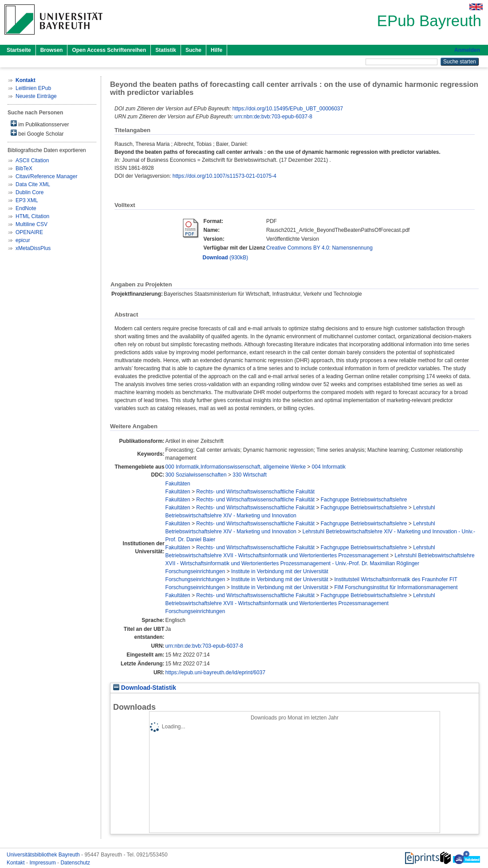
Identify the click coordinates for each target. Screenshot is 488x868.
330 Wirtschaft (250, 475)
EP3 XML (27, 200)
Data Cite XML (33, 184)
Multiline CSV (31, 224)
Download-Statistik (145, 688)
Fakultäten (178, 484)
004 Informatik (329, 467)
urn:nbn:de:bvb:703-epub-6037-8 (273, 117)
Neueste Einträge (36, 96)
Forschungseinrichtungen (195, 571)
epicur (23, 240)
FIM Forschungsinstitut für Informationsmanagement (396, 587)
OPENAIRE (29, 232)
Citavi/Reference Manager (46, 176)
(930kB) (226, 258)
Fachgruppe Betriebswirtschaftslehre (364, 500)
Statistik (166, 50)
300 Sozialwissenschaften (196, 475)
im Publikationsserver (40, 124)
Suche (193, 50)
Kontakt (16, 863)
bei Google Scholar (37, 133)
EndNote (26, 208)
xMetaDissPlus (33, 248)
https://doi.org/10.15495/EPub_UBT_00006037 (288, 109)
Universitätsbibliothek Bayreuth (44, 855)
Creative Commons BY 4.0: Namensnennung (319, 248)
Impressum (43, 863)
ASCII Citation (32, 160)
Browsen (52, 50)
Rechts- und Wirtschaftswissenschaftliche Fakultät (255, 492)
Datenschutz (75, 863)
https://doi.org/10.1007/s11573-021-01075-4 (224, 176)
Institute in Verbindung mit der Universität (280, 571)
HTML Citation (32, 216)
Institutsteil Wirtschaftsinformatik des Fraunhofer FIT (396, 579)
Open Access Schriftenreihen (109, 50)
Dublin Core (30, 192)
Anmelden (467, 50)
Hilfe (216, 50)
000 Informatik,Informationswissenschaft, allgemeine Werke (236, 467)
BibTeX (24, 168)
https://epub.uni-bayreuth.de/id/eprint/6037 (216, 673)
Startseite (19, 50)
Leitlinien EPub (33, 88)
